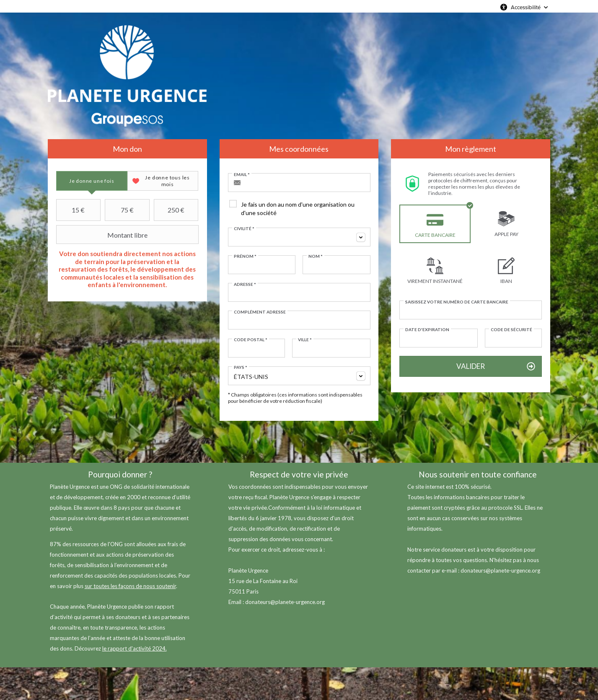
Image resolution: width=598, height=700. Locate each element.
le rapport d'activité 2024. (135, 648)
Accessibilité (526, 7)
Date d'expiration (427, 329)
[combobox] (299, 237)
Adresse (245, 284)
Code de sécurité (511, 329)
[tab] (92, 181)
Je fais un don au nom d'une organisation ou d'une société (298, 209)
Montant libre (103, 235)
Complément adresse (260, 312)
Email (242, 174)
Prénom (245, 256)
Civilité (244, 228)
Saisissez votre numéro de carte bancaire (457, 302)
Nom (316, 256)
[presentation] (92, 181)
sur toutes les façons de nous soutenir (130, 586)
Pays (241, 367)
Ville (305, 340)
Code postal (251, 340)
